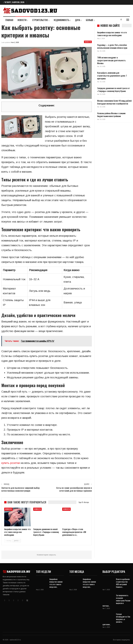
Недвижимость (62, 20)
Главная (9, 20)
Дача (78, 20)
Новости (22, 20)
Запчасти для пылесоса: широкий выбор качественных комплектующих (20, 489)
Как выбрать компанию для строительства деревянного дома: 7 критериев (112, 76)
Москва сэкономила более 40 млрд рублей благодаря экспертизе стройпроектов (114, 102)
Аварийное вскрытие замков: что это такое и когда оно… (56, 583)
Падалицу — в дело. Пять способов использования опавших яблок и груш (112, 46)
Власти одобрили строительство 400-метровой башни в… (123, 583)
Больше (90, 20)
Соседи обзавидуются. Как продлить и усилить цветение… (116, 619)
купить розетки (11, 463)
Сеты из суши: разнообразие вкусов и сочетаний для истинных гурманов (74, 489)
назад (8, 541)
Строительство (40, 20)
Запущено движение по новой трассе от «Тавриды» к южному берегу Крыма (114, 90)
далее (17, 541)
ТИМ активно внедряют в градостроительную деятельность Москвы (111, 60)
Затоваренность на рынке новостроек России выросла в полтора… (116, 600)
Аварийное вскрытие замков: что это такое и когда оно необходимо (112, 34)
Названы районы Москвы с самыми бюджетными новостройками (111, 115)
